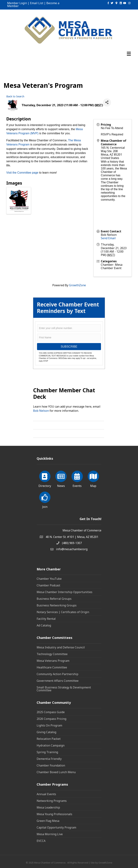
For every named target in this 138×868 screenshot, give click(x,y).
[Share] (107, 102)
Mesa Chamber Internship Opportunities (65, 592)
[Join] (45, 499)
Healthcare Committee (52, 667)
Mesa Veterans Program (53, 661)
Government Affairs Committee (58, 681)
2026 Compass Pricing (51, 719)
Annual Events (46, 794)
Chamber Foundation (51, 765)
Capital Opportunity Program (56, 827)
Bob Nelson (41, 411)
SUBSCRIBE (69, 347)
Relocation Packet (49, 739)
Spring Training (47, 752)
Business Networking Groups (57, 605)
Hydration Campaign (51, 745)
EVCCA (41, 841)
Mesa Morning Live (50, 834)
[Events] (77, 478)
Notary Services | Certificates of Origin (63, 612)
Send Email (108, 238)
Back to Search (15, 96)
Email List (37, 3)
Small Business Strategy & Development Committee (64, 689)
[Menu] (129, 54)
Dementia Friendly (49, 759)
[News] (61, 478)
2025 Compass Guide (51, 712)
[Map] (93, 478)
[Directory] (45, 478)
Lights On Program (49, 725)
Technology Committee (52, 654)
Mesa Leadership (48, 807)
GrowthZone (77, 285)
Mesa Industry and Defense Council (61, 647)
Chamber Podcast (48, 585)
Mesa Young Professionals (54, 814)
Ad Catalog (44, 625)
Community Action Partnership (57, 674)
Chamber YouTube (49, 579)
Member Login (17, 3)
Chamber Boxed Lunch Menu (56, 772)
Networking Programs (52, 801)
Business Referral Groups (54, 599)
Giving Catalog (46, 732)
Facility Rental (46, 619)
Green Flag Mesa (48, 821)
